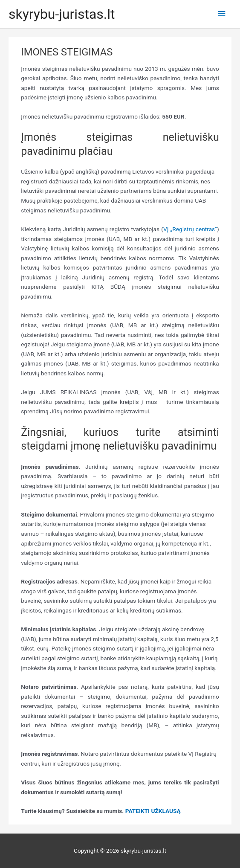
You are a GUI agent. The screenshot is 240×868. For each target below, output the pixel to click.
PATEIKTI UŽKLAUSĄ (153, 811)
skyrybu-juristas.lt (62, 14)
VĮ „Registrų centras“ (190, 229)
